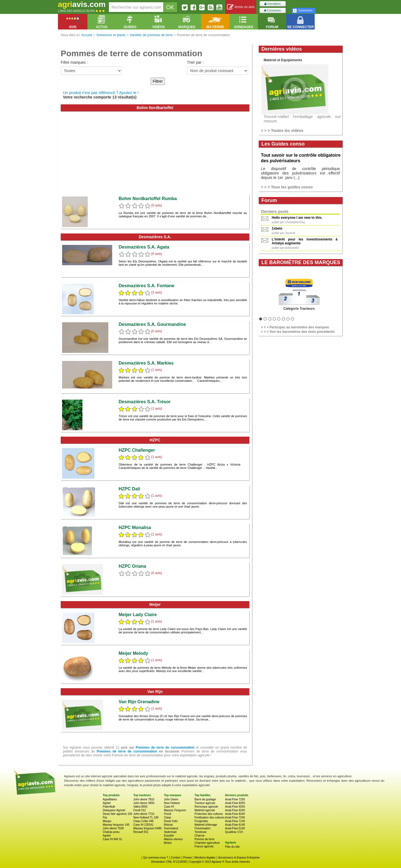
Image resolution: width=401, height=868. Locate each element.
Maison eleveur (173, 839)
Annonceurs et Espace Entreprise (239, 858)
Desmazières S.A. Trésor (145, 402)
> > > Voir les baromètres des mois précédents (298, 332)
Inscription (272, 4)
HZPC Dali (129, 489)
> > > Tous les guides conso (287, 187)
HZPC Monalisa (135, 528)
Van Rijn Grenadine (139, 702)
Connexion (273, 10)
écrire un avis (241, 7)
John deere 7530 (113, 828)
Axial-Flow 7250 (235, 799)
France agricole (204, 846)
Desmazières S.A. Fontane (146, 286)
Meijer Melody (133, 653)
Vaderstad (170, 832)
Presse (188, 858)
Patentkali (109, 807)
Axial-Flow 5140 (235, 828)
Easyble (169, 836)
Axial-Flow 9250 (235, 807)
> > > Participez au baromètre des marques (295, 327)
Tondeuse (200, 832)
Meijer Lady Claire (138, 615)
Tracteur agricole (205, 803)
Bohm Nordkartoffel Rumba (148, 199)
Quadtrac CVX (234, 832)
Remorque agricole (206, 807)
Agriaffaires (110, 799)
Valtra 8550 (140, 807)
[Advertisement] (155, 153)
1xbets (277, 228)
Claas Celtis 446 (144, 821)
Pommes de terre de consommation (165, 747)
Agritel (107, 803)
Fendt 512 (140, 810)
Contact (175, 858)
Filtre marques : (74, 62)
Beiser (168, 843)
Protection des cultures (209, 814)
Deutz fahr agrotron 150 (118, 814)
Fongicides (201, 821)
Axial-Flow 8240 (235, 814)
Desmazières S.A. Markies (146, 363)
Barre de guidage (205, 799)
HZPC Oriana (132, 566)
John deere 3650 (144, 803)
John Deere (171, 799)
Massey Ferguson (175, 810)
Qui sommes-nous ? (156, 858)
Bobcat (168, 825)
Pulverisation (202, 828)
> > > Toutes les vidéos (282, 131)
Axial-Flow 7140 (235, 821)
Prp (105, 817)
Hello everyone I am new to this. (297, 218)
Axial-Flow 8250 (235, 803)
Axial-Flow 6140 (235, 825)
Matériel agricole (205, 810)
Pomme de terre (204, 839)
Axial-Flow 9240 (235, 810)
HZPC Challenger (137, 450)
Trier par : (195, 62)
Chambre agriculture (207, 843)
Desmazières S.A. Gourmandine (152, 324)
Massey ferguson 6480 (147, 828)
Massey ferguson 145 (116, 825)
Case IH (169, 807)
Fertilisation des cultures (209, 817)
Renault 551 (141, 832)
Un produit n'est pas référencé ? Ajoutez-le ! (101, 93)
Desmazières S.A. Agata (144, 247)
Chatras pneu (111, 832)
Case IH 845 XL (113, 839)
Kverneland (171, 828)
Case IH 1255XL (144, 825)
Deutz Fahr (171, 821)
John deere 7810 (144, 799)
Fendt (168, 814)
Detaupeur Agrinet (114, 810)
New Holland (172, 803)
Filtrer (158, 81)
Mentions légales (205, 858)
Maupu (107, 821)
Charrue (199, 836)
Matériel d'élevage (206, 825)
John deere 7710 (144, 814)
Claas (168, 817)
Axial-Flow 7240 (235, 817)
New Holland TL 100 (146, 817)
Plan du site (232, 847)
